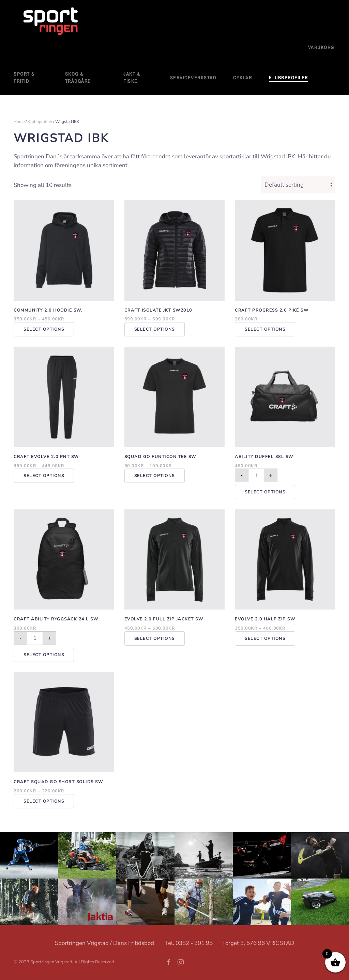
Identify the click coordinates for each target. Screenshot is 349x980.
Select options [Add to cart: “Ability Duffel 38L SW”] (265, 492)
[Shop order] (298, 185)
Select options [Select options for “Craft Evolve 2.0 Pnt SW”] (44, 476)
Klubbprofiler (40, 122)
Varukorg (321, 47)
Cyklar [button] (242, 78)
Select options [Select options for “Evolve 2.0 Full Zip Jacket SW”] (155, 638)
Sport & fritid (24, 77)
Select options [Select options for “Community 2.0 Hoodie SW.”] (44, 329)
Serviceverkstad (193, 78)
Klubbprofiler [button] (289, 78)
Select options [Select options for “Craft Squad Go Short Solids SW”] (44, 801)
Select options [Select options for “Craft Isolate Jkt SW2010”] (155, 329)
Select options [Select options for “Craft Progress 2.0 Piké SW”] (265, 329)
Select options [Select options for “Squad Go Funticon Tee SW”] (155, 476)
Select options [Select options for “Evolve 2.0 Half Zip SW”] (265, 638)
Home (19, 122)
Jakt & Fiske (132, 77)
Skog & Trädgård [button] (78, 77)
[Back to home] (51, 22)
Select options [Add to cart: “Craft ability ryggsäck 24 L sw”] (44, 655)
